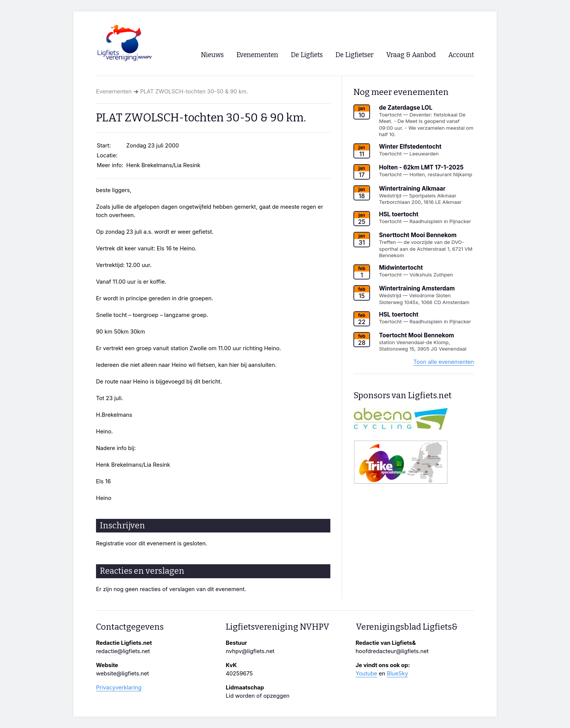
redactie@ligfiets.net (123, 651)
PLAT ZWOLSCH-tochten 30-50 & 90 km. (194, 92)
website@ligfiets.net (122, 674)
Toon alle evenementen (444, 362)
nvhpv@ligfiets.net (250, 651)
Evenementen (114, 92)
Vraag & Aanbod (411, 55)
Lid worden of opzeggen (258, 696)
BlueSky (397, 674)
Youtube (366, 674)
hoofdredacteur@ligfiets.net (392, 651)
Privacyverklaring (119, 688)
